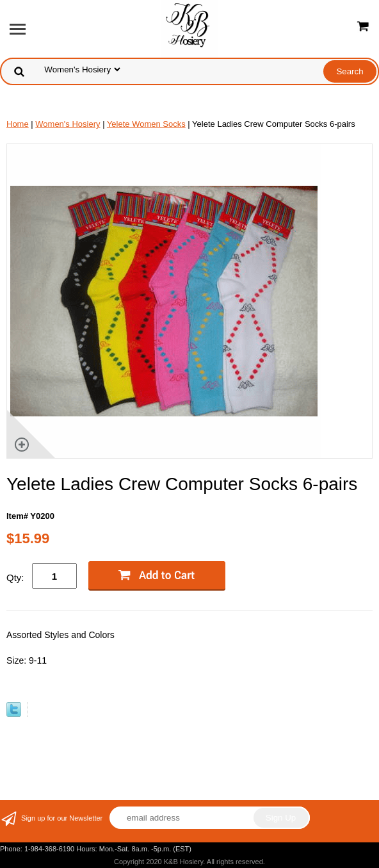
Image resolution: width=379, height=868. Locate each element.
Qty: (15, 577)
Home (18, 124)
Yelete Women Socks (146, 124)
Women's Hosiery (68, 124)
